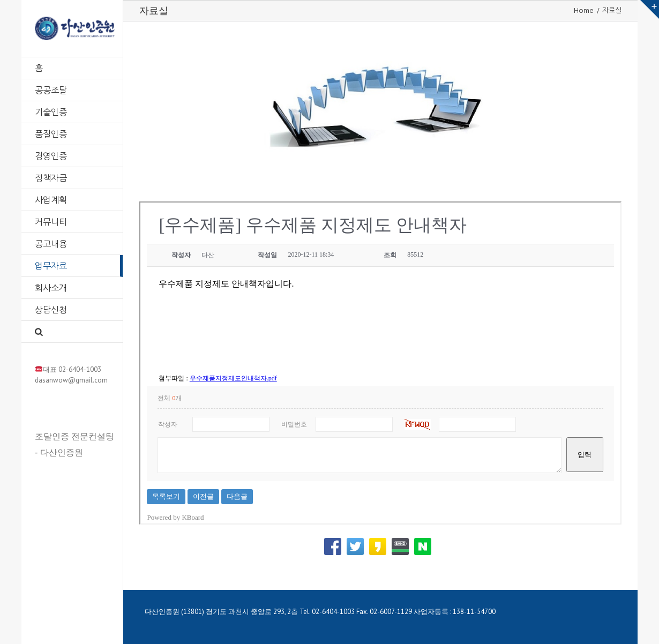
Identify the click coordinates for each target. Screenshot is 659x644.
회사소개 (51, 288)
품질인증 (51, 134)
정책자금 (51, 178)
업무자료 (51, 266)
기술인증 (51, 112)
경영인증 (51, 156)
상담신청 (51, 310)
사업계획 (51, 200)
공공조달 (51, 90)
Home (584, 10)
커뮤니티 (51, 222)
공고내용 (51, 244)
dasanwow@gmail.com (71, 380)
